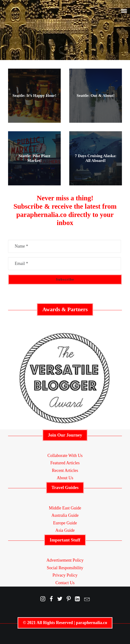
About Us (65, 478)
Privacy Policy (65, 575)
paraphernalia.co (92, 623)
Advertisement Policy (65, 560)
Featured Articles (65, 463)
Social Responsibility (65, 568)
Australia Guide (65, 515)
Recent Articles (65, 470)
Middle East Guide (65, 508)
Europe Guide (65, 523)
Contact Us (65, 583)
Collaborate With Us (65, 456)
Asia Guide (65, 530)
